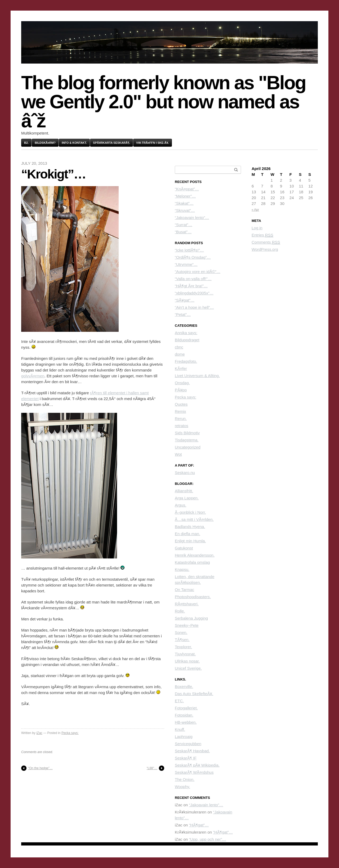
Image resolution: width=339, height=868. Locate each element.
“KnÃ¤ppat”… (187, 189)
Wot (178, 454)
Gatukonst (184, 548)
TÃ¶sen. (182, 640)
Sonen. (181, 632)
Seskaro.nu (185, 473)
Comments (266, 242)
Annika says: (186, 333)
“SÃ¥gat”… (185, 300)
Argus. (180, 505)
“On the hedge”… (40, 768)
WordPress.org (265, 249)
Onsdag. (182, 383)
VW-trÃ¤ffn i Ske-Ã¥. (153, 143)
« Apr (255, 210)
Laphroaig (184, 737)
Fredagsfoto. (186, 361)
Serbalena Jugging (191, 618)
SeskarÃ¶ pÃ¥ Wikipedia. (197, 765)
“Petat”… (183, 314)
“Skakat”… (184, 203)
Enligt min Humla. (190, 541)
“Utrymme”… (186, 264)
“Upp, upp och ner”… (207, 839)
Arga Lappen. (187, 498)
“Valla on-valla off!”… (193, 279)
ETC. (179, 701)
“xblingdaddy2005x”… (194, 293)
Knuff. (180, 729)
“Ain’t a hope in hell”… (194, 307)
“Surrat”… (184, 225)
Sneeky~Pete (187, 625)
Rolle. (180, 611)
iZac (39, 733)
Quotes (181, 404)
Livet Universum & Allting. (197, 376)
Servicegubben (188, 744)
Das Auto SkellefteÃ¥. (194, 694)
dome (180, 354)
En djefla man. (188, 534)
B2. (26, 143)
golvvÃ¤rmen (33, 376)
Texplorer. (183, 647)
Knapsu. (182, 569)
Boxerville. (184, 686)
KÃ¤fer (181, 368)
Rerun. (181, 419)
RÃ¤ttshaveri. (187, 604)
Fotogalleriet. (186, 708)
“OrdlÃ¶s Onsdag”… (193, 257)
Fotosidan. (184, 715)
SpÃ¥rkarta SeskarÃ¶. (111, 143)
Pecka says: (70, 733)
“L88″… (152, 768)
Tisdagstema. (187, 440)
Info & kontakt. (74, 143)
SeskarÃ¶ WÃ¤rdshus (194, 772)
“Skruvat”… (185, 210)
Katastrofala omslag (192, 562)
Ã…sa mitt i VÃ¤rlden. (194, 519)
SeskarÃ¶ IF (186, 758)
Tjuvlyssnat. (185, 654)
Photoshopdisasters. (193, 597)
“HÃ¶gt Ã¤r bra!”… (191, 286)
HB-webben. (186, 722)
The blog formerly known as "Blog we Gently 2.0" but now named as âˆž (163, 102)
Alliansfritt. (184, 491)
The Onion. (185, 779)
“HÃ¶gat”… (199, 825)
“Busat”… (183, 232)
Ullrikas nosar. (187, 661)
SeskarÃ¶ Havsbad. (192, 751)
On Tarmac (184, 590)
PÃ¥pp (181, 390)
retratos (182, 426)
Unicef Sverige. (188, 668)
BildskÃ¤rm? (45, 143)
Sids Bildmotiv (187, 433)
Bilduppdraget (187, 340)
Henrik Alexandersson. (195, 555)
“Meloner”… (185, 196)
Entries (262, 235)
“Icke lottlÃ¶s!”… (189, 250)
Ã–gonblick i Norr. (190, 512)
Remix (180, 411)
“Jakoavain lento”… (192, 218)
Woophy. (182, 787)
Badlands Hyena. (190, 527)
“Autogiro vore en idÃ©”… (198, 272)
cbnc (179, 347)
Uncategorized (188, 447)
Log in (257, 228)
